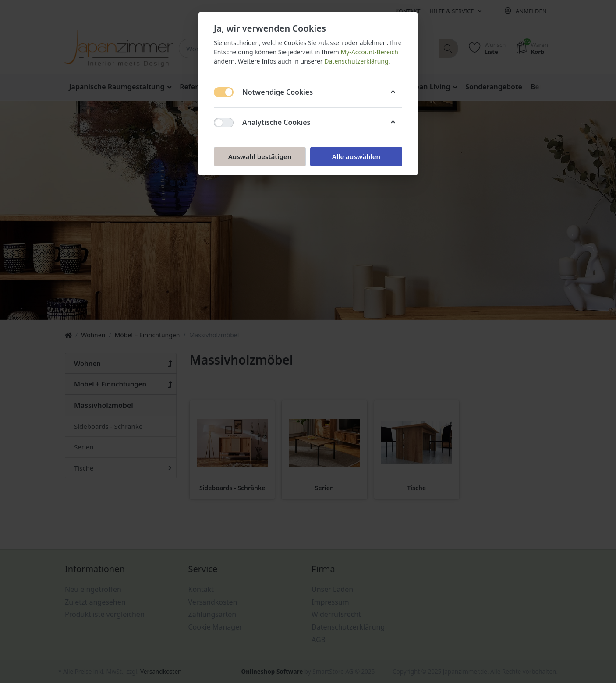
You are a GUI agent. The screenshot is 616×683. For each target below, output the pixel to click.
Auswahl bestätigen (260, 156)
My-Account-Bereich (370, 52)
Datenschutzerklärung (356, 61)
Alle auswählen (356, 156)
